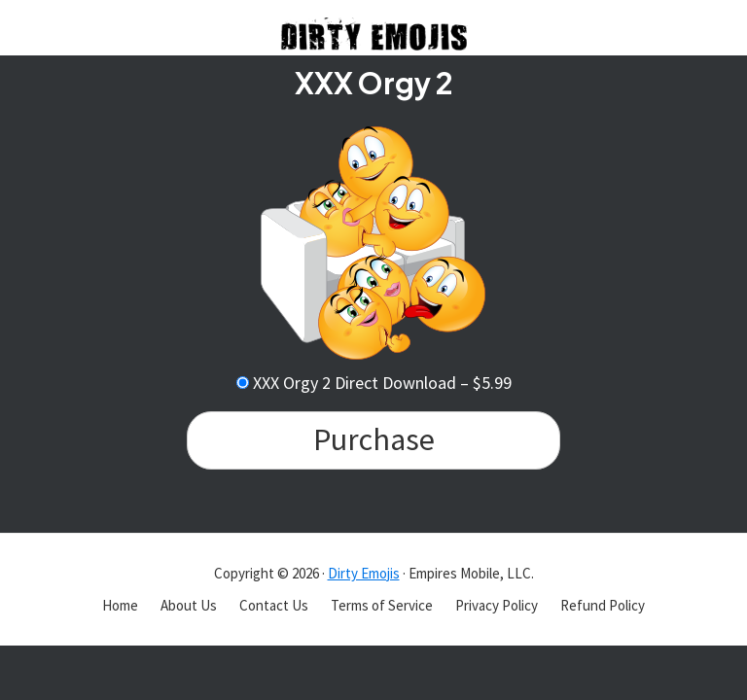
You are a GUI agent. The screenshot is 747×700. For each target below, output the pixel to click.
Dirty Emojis (364, 573)
